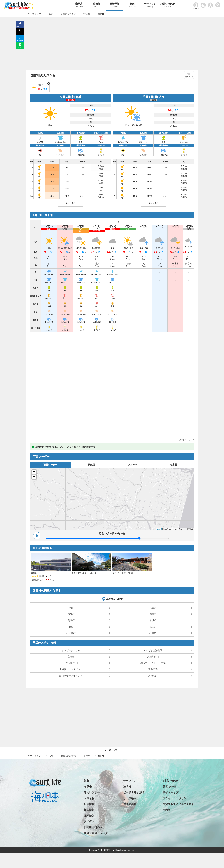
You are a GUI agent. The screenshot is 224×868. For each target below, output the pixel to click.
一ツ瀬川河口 (71, 663)
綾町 (71, 608)
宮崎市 (153, 608)
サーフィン (150, 6)
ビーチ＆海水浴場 (134, 792)
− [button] (34, 477)
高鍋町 (71, 620)
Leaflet (159, 529)
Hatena (20, 40)
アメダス (89, 822)
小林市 (153, 633)
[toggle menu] (219, 4)
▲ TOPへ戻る (112, 750)
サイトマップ (170, 792)
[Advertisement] (112, 45)
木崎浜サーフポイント (71, 669)
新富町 (153, 614)
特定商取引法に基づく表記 (178, 804)
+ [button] (34, 472)
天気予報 (114, 6)
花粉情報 (89, 816)
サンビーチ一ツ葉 (71, 650)
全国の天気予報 (68, 756)
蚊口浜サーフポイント (71, 676)
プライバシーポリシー (176, 798)
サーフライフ (34, 756)
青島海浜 (153, 669)
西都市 (71, 614)
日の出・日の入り (94, 827)
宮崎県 (87, 756)
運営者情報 (169, 787)
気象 (132, 6)
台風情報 (89, 804)
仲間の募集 (130, 804)
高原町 (153, 627)
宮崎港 (71, 657)
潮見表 (79, 6)
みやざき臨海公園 (153, 650)
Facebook (20, 26)
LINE (20, 47)
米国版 (167, 810)
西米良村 (71, 633)
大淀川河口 (153, 657)
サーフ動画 (130, 798)
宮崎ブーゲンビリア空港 (153, 663)
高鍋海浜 (153, 676)
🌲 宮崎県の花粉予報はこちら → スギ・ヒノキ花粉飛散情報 (63, 447)
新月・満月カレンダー (97, 833)
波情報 (97, 6)
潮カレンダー (92, 792)
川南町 (71, 627)
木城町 (153, 620)
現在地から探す (114, 599)
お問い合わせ (168, 6)
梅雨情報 (89, 810)
